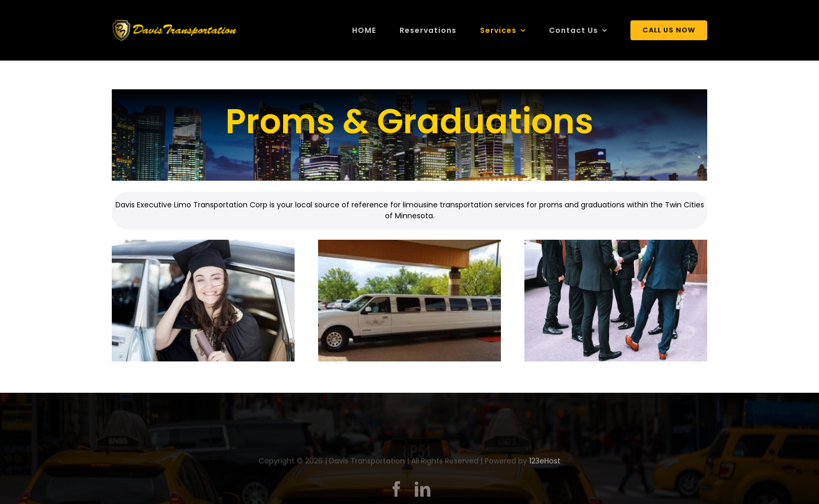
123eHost (545, 463)
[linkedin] (423, 491)
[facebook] (396, 491)
